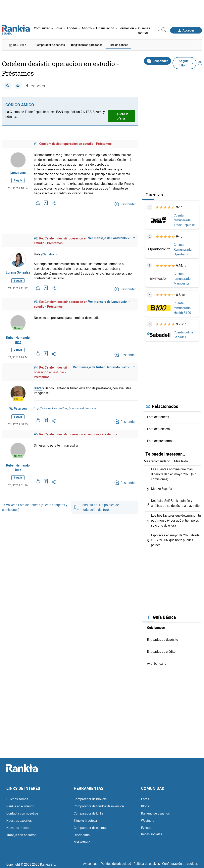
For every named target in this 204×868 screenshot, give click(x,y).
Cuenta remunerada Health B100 (182, 308)
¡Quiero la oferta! (122, 116)
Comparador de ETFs (89, 811)
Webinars (148, 819)
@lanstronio (50, 254)
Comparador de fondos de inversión (99, 804)
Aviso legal (91, 862)
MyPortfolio (82, 840)
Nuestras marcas (18, 826)
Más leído (181, 461)
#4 (36, 368)
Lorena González (18, 272)
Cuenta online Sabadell (183, 334)
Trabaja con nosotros (21, 833)
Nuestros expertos (19, 819)
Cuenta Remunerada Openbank (183, 249)
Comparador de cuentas (91, 826)
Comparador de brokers (90, 797)
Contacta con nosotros (22, 811)
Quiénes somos (17, 797)
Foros (145, 797)
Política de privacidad (116, 862)
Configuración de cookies (180, 862)
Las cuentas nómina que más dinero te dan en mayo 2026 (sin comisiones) (174, 474)
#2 (36, 238)
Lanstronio (18, 173)
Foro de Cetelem (158, 429)
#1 (36, 143)
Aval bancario (157, 662)
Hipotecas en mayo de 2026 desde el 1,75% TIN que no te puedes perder (175, 538)
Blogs (145, 804)
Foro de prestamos (160, 441)
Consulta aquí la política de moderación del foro (97, 508)
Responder (157, 61)
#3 (36, 302)
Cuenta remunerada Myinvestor (182, 279)
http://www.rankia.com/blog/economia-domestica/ (65, 408)
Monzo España (162, 488)
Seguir (18, 180)
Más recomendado (157, 461)
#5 (36, 434)
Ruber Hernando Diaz (18, 340)
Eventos (147, 826)
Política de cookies (147, 862)
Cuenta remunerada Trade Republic (184, 220)
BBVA (38, 388)
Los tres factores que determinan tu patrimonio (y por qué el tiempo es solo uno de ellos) (176, 519)
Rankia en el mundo (20, 804)
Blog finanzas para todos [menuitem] (87, 45)
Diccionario (82, 833)
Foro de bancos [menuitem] (118, 45)
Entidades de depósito (163, 638)
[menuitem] (43, 28)
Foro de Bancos (158, 417)
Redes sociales (152, 832)
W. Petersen (18, 409)
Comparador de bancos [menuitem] (50, 45)
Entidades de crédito (161, 650)
